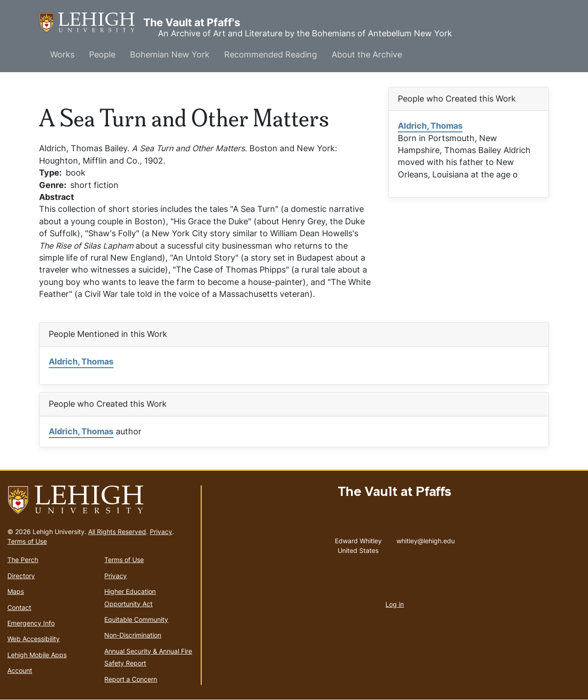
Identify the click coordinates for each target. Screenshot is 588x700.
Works (62, 54)
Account (20, 670)
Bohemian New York (170, 54)
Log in (395, 604)
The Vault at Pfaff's (91, 23)
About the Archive (367, 54)
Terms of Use (27, 541)
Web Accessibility (34, 639)
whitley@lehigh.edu (426, 539)
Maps (16, 591)
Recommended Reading (271, 54)
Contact (19, 607)
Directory (21, 576)
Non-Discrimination (133, 635)
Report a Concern (131, 679)
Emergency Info (31, 623)
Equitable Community (136, 619)
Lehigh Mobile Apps (37, 655)
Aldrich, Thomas (430, 126)
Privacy (161, 532)
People (102, 54)
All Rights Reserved (117, 532)
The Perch (23, 560)
